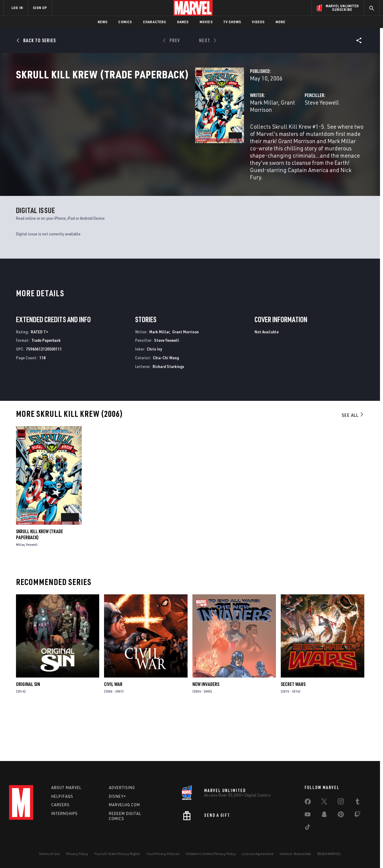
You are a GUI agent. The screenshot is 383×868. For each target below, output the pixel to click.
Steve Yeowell (259, 129)
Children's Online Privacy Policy (211, 854)
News (103, 22)
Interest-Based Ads (295, 854)
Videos (258, 22)
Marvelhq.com (124, 805)
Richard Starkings (168, 412)
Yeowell (32, 590)
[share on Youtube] (308, 816)
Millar (20, 590)
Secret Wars (293, 729)
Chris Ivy (154, 394)
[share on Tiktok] (308, 828)
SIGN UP (40, 8)
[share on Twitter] (324, 803)
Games (183, 22)
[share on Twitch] (357, 816)
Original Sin (28, 729)
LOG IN (17, 8)
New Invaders (206, 729)
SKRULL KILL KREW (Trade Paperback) (40, 580)
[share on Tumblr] (357, 803)
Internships (65, 813)
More (281, 22)
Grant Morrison (174, 129)
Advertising (122, 788)
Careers (60, 805)
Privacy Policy (77, 854)
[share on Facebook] (308, 803)
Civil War (113, 729)
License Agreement (258, 854)
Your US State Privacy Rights (117, 854)
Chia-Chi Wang (166, 403)
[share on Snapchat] (324, 816)
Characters (155, 22)
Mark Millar (139, 129)
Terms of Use (49, 854)
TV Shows (232, 22)
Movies (206, 22)
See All (353, 460)
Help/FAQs (62, 796)
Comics (125, 22)
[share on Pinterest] (341, 816)
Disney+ (117, 796)
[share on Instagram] (341, 803)
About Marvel (66, 788)
